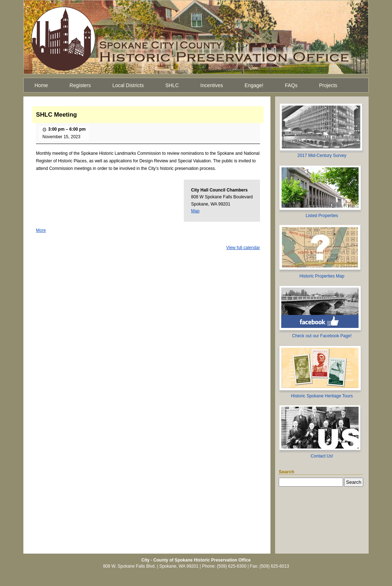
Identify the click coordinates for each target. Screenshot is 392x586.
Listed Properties (322, 216)
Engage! (254, 85)
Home (41, 85)
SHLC (172, 85)
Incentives (212, 85)
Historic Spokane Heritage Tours (322, 396)
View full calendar (243, 248)
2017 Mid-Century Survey (322, 155)
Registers (80, 85)
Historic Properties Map (322, 276)
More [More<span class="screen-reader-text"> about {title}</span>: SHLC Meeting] (41, 230)
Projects (328, 85)
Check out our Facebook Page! (322, 336)
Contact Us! (322, 456)
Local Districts (128, 85)
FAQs (291, 85)
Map (195, 211)
